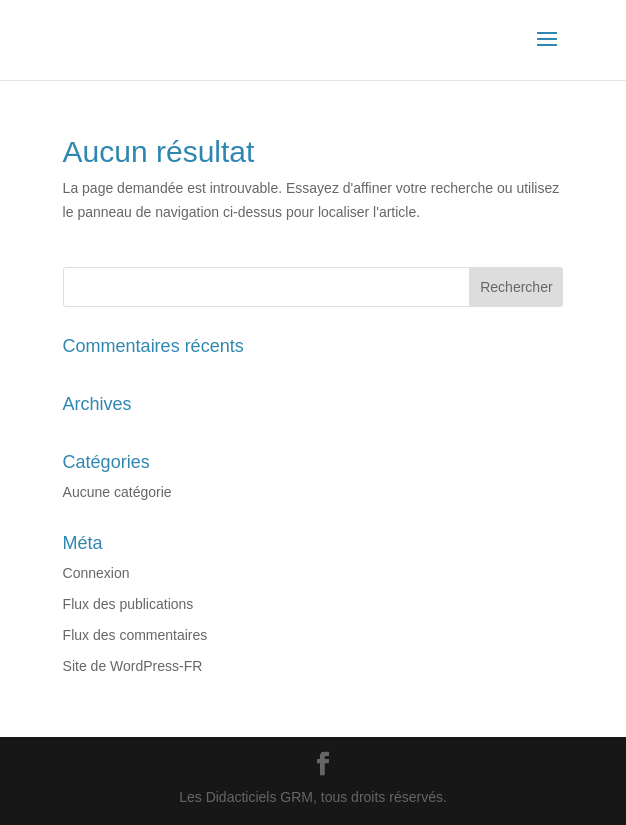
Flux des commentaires (135, 635)
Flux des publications (128, 604)
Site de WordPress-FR (133, 666)
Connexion (96, 573)
